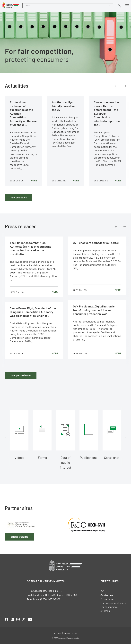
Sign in (119, 6)
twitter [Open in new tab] (24, 619)
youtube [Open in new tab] (30, 619)
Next (125, 86)
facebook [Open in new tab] (7, 619)
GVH (103, 591)
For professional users (113, 603)
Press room (107, 599)
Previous (116, 86)
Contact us (107, 595)
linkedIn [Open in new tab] (12, 619)
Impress (57, 633)
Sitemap (105, 611)
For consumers (109, 607)
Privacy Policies (71, 633)
